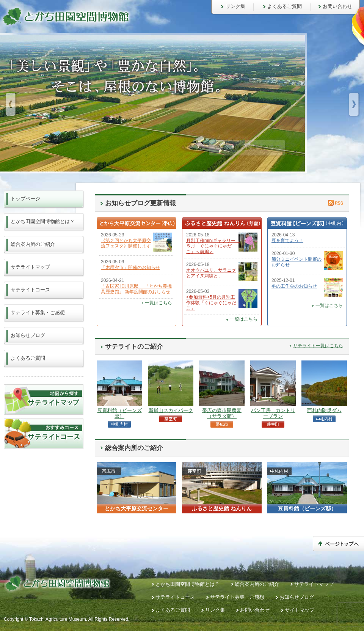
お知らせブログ (28, 335)
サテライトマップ (30, 267)
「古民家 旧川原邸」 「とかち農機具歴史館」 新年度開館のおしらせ (136, 289)
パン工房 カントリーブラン (273, 413)
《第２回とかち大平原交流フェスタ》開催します (126, 243)
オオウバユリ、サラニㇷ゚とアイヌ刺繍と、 (211, 273)
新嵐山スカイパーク (171, 410)
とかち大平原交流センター (136, 508)
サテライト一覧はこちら (318, 346)
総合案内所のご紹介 (33, 244)
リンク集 (235, 6)
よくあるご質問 (285, 6)
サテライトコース (30, 290)
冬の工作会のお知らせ (294, 286)
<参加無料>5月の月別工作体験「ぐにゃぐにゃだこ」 (211, 303)
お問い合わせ (337, 6)
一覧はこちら (158, 303)
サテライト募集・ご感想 (38, 312)
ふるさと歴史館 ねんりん (222, 508)
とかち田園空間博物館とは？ (43, 221)
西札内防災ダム (324, 410)
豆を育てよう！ (287, 241)
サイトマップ (300, 610)
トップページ (25, 199)
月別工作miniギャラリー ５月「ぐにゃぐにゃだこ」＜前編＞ (213, 246)
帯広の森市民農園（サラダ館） (222, 413)
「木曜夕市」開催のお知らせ (130, 268)
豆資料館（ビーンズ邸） (120, 413)
